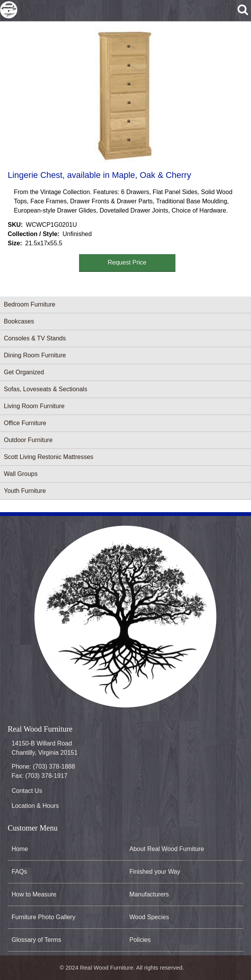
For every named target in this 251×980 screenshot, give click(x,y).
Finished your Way (155, 872)
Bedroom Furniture (29, 304)
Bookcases (19, 321)
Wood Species (149, 917)
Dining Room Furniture (35, 355)
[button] (124, 95)
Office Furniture (25, 423)
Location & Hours (35, 806)
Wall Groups (21, 474)
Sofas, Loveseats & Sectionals (45, 389)
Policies (140, 940)
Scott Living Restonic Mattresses (49, 457)
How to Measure (34, 894)
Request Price (127, 262)
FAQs (19, 872)
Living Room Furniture (34, 406)
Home (20, 849)
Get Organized (24, 372)
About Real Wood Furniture (167, 849)
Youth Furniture (25, 491)
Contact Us (27, 791)
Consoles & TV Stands (35, 338)
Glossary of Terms (36, 940)
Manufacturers (149, 894)
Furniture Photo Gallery (43, 917)
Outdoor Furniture (28, 440)
